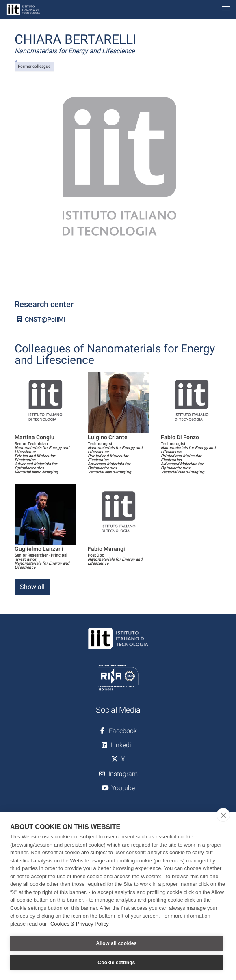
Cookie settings (116, 963)
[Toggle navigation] (226, 10)
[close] (223, 815)
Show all (32, 587)
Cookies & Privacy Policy (80, 924)
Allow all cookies (116, 943)
